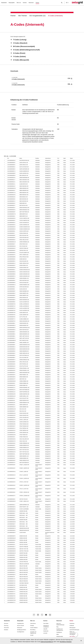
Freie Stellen (46, 623)
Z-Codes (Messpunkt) (20, 60)
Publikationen (59, 632)
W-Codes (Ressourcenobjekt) (23, 46)
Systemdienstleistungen (74, 630)
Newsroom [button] (31, 3)
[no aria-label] (34, 615)
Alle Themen (23, 16)
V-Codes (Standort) (19, 43)
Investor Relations (34, 628)
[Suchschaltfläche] (62, 3)
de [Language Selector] (67, 3)
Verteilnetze (72, 623)
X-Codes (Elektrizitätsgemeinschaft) (25, 50)
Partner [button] (37, 3)
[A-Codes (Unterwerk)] (42, 78)
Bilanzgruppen (73, 628)
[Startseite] (77, 3)
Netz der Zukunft (21, 626)
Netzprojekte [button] (12, 3)
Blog (57, 627)
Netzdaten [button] (6, 630)
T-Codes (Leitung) (18, 40)
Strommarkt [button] (6, 628)
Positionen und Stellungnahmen (60, 630)
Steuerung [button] (6, 626)
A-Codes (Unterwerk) (55, 16)
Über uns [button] (19, 3)
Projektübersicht (20, 623)
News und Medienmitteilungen (60, 624)
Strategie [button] (32, 626)
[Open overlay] (75, 635)
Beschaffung (33, 630)
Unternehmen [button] (33, 623)
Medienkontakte (60, 636)
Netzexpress (20, 628)
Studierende (46, 631)
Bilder (58, 634)
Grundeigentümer (21, 632)
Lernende (45, 633)
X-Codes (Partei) (18, 53)
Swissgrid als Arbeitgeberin (46, 626)
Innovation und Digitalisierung (33, 632)
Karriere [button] (25, 3)
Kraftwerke (72, 626)
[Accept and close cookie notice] (81, 641)
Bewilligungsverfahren (22, 630)
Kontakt (32, 635)
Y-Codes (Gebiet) (18, 57)
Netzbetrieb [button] (4, 3)
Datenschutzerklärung (47, 642)
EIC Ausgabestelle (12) (37, 16)
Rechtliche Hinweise (66, 642)
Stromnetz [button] (6, 623)
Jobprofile (45, 629)
